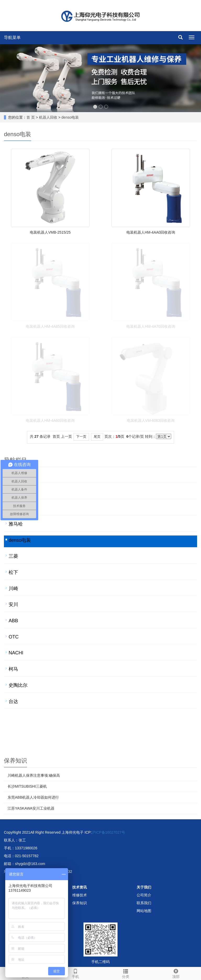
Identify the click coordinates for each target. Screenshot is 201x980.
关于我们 (144, 887)
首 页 (31, 117)
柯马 (13, 669)
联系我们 (144, 903)
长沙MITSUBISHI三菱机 (27, 786)
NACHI (16, 653)
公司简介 (144, 895)
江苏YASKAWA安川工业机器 (31, 808)
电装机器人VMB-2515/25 (50, 232)
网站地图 (144, 911)
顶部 (176, 973)
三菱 (13, 556)
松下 (13, 572)
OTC (14, 637)
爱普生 (16, 508)
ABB (13, 621)
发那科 (16, 476)
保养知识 (80, 903)
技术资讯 (80, 887)
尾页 (97, 437)
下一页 (81, 437)
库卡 (13, 492)
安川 (13, 604)
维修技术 (80, 895)
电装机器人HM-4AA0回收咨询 (151, 232)
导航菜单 (12, 38)
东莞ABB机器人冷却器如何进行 (33, 797)
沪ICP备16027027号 (108, 832)
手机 (75, 973)
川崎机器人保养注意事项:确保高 (34, 775)
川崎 (13, 589)
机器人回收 (48, 117)
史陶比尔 (18, 685)
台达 (13, 701)
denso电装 (70, 117)
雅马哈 (16, 524)
